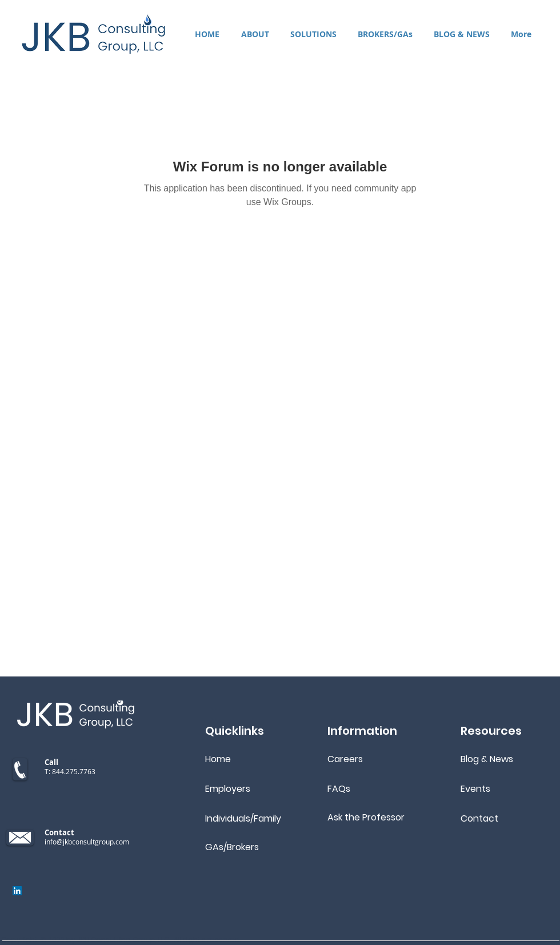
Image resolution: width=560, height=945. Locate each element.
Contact (479, 818)
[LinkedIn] (17, 891)
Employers (228, 789)
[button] (313, 34)
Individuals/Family (243, 818)
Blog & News (487, 759)
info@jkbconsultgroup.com (87, 842)
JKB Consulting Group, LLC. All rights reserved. (159, 940)
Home (218, 759)
